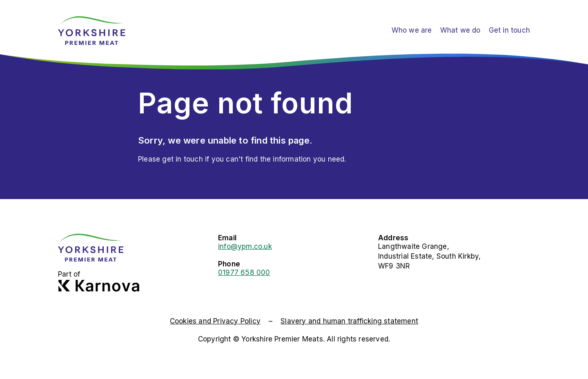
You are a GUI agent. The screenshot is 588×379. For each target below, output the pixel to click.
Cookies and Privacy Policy (215, 321)
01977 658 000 (244, 273)
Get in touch (509, 30)
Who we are (412, 30)
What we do (460, 30)
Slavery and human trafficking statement (349, 321)
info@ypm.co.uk (245, 246)
